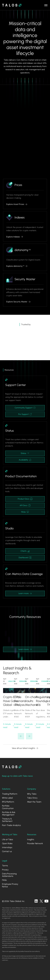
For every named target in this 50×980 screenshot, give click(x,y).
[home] (12, 5)
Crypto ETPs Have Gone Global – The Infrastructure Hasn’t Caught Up (12, 701)
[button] (46, 5)
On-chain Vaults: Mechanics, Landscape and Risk (33, 701)
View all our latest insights (23, 748)
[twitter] (41, 901)
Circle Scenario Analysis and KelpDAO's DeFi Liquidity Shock (21, 701)
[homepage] (12, 767)
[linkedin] (36, 901)
